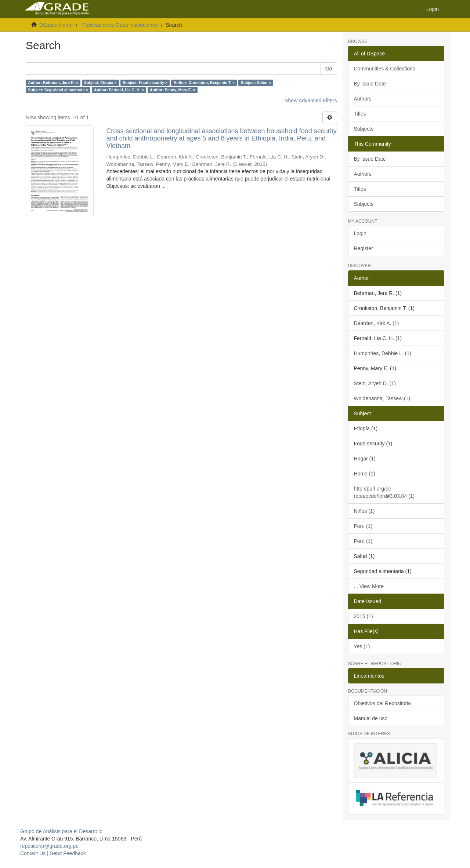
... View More (369, 586)
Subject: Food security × (145, 83)
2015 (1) (364, 616)
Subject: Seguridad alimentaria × (58, 90)
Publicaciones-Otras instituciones (120, 25)
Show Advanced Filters (311, 101)
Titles (360, 114)
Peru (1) (363, 526)
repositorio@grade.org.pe (49, 846)
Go (329, 69)
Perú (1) (363, 541)
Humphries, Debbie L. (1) (383, 353)
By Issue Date (370, 84)
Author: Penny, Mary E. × (173, 90)
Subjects (364, 129)
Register (364, 248)
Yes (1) (362, 646)
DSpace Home (56, 25)
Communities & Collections (385, 69)
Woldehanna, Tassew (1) (382, 398)
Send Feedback (68, 853)
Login (360, 233)
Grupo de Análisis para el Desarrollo (61, 831)
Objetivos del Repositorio (383, 703)
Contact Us (33, 853)
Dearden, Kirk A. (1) (377, 323)
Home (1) (365, 474)
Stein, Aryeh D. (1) (375, 383)
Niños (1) (364, 511)
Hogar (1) (365, 459)
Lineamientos (369, 676)
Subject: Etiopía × (100, 83)
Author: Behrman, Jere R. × (53, 83)
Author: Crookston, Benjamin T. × (204, 83)
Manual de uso (371, 718)
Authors (363, 99)
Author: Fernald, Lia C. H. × (119, 90)
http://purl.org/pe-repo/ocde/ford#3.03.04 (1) (384, 492)
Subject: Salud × (256, 83)
